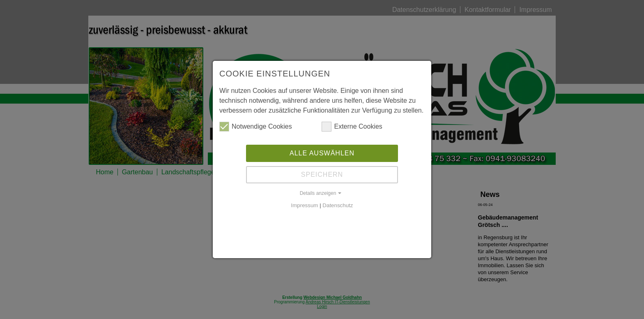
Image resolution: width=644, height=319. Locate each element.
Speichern (322, 175)
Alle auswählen (322, 153)
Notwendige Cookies (256, 127)
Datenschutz (338, 205)
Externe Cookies (352, 127)
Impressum (305, 205)
